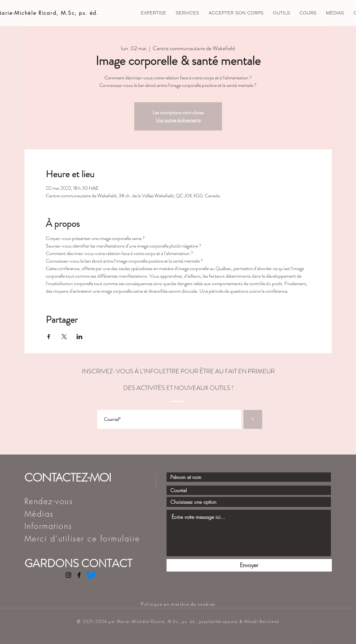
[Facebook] (79, 575)
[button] (236, 13)
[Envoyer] (249, 565)
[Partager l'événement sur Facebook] (49, 337)
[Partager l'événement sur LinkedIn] (80, 337)
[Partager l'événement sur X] (64, 337)
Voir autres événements (178, 120)
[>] (253, 419)
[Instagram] (68, 575)
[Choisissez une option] (249, 502)
